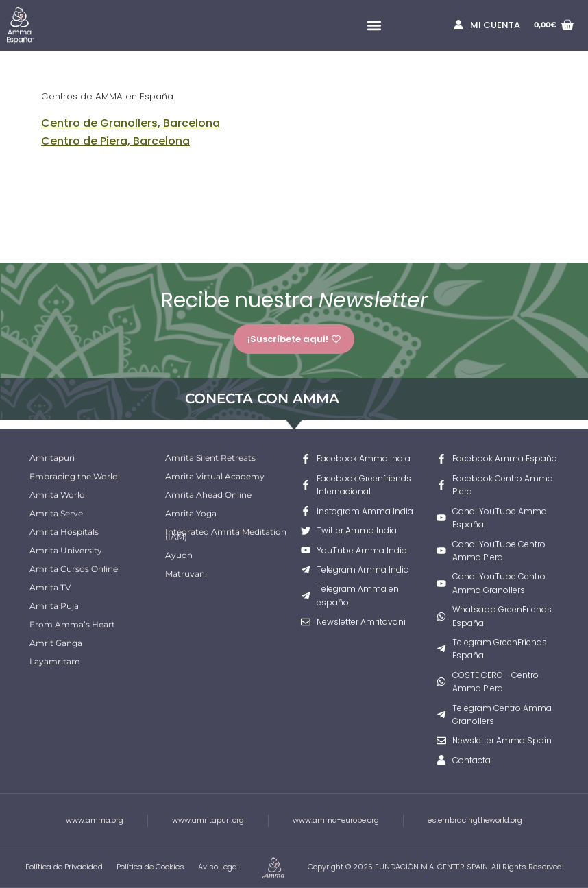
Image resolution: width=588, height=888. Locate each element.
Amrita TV (50, 587)
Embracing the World (74, 476)
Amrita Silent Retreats (210, 458)
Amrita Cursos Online (74, 569)
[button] (374, 26)
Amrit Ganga (56, 643)
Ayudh (179, 555)
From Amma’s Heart (72, 624)
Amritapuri (52, 458)
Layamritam (55, 661)
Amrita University (66, 550)
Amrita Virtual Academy (215, 476)
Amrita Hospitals (64, 532)
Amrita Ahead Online (208, 495)
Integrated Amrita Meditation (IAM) (226, 534)
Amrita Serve (56, 513)
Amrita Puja (54, 606)
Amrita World (57, 495)
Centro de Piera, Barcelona (115, 141)
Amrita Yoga (191, 513)
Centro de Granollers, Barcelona (131, 123)
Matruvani (186, 574)
